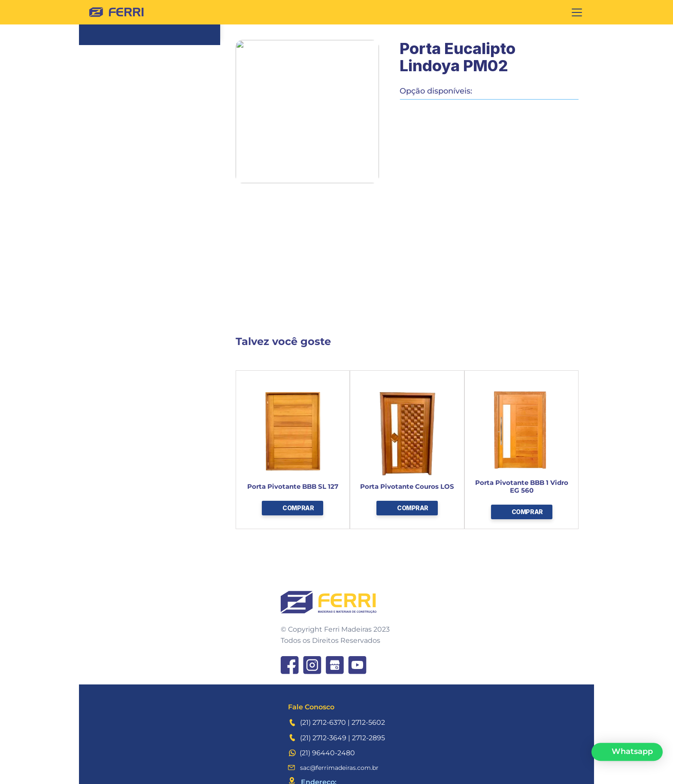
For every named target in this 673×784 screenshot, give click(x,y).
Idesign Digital (558, 770)
